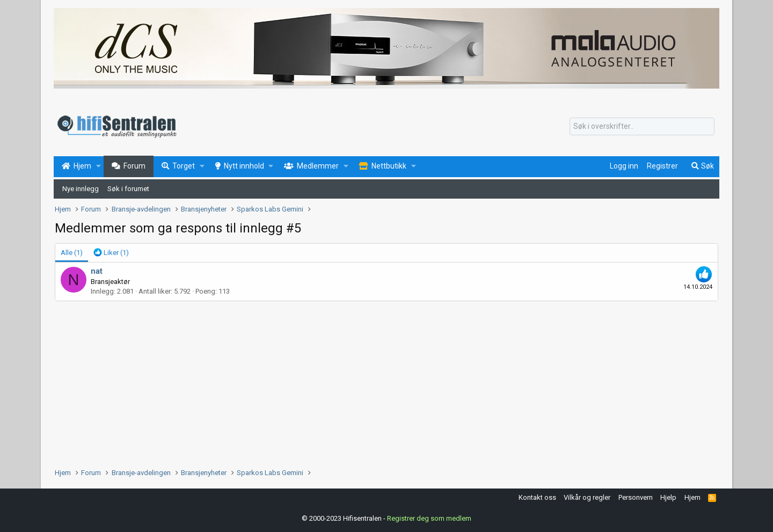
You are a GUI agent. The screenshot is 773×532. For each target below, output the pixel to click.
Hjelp (668, 497)
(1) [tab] (72, 253)
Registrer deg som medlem (429, 518)
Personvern (636, 497)
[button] (99, 166)
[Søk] (642, 127)
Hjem (692, 497)
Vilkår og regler (587, 497)
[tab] (111, 253)
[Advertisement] (377, 382)
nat (97, 271)
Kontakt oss (537, 497)
